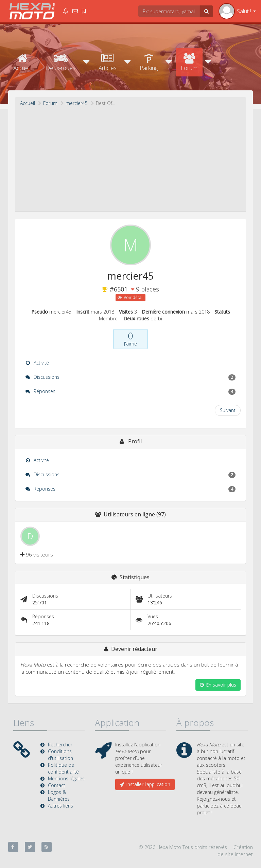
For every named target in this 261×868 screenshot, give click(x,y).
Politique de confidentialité (63, 768)
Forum (189, 62)
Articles (108, 62)
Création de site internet (235, 851)
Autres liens (60, 806)
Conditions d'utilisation (60, 755)
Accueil (22, 62)
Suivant (228, 410)
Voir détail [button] (130, 297)
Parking (149, 62)
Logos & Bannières (59, 795)
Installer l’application (145, 784)
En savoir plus (218, 685)
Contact (57, 785)
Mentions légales (66, 778)
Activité (37, 363)
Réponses (130, 391)
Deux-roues (61, 62)
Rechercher (60, 745)
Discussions (130, 377)
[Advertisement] (130, 158)
